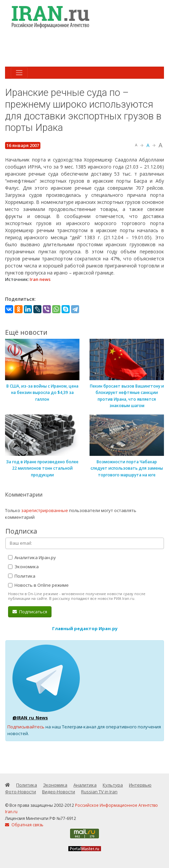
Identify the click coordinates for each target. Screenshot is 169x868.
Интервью (140, 785)
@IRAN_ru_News (30, 718)
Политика (22, 576)
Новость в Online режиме (38, 585)
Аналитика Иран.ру (32, 557)
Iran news (40, 279)
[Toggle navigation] (19, 73)
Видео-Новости (59, 792)
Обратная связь (24, 825)
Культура (113, 785)
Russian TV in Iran (99, 792)
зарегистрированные (45, 510)
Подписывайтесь (26, 727)
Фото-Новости (21, 792)
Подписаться (30, 612)
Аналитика (85, 785)
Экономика (23, 567)
